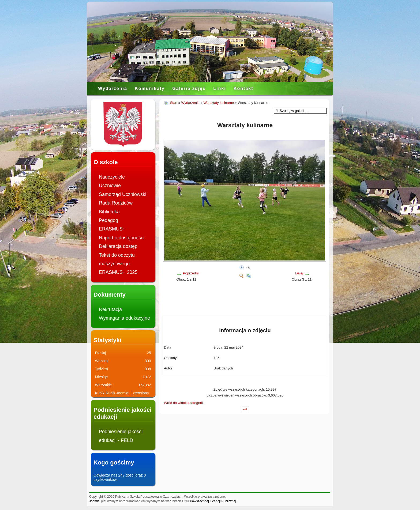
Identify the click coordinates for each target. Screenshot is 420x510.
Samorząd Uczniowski (123, 194)
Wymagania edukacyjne (124, 318)
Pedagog (108, 220)
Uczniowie (110, 186)
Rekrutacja (110, 309)
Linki (220, 88)
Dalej (299, 273)
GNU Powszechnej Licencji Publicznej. (209, 501)
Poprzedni (191, 273)
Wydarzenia (113, 88)
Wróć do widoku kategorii (183, 403)
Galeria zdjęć (189, 88)
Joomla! (95, 501)
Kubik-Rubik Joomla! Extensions (122, 393)
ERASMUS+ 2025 (118, 272)
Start (174, 103)
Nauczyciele (112, 177)
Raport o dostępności (122, 238)
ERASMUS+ (112, 229)
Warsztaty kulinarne (219, 103)
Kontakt (243, 88)
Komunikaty (150, 88)
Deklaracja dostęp (118, 246)
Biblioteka (109, 212)
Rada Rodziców (116, 203)
